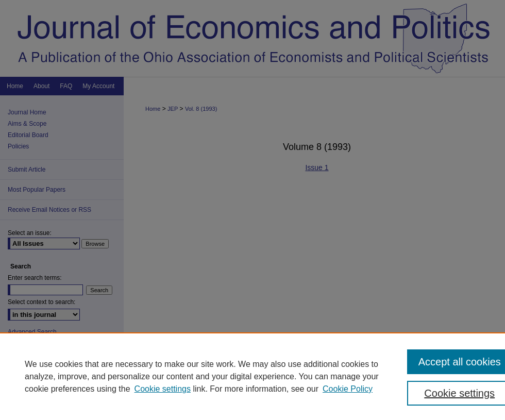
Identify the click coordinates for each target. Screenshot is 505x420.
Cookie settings (163, 389)
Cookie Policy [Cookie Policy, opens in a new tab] (348, 389)
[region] (252, 376)
